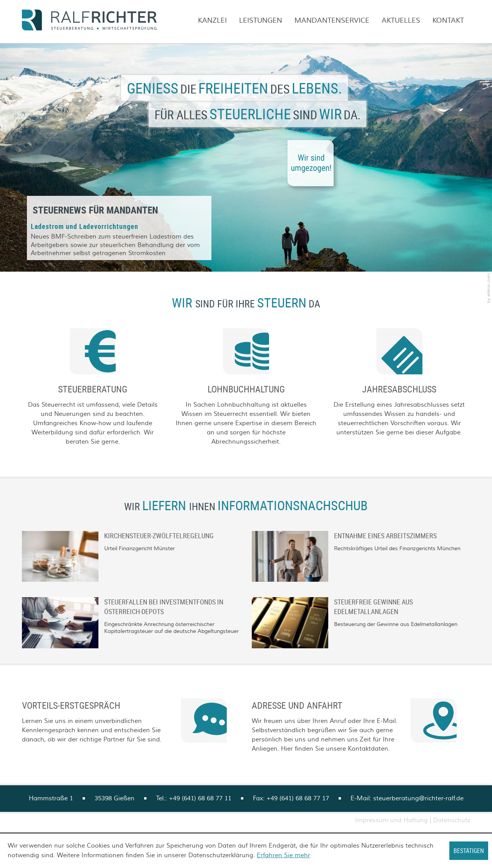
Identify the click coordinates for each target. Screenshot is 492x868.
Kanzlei (212, 21)
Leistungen (261, 21)
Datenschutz (452, 820)
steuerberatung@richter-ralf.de (418, 798)
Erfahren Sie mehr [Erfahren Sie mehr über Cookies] (283, 855)
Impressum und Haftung (391, 820)
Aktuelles (401, 21)
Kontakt (448, 21)
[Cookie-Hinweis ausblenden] (469, 851)
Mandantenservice (332, 21)
